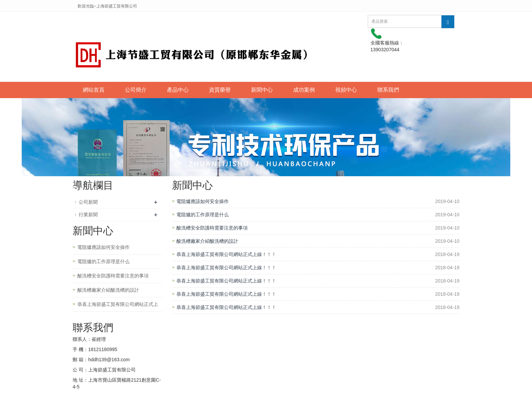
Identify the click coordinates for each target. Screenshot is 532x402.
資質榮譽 (220, 90)
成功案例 (304, 90)
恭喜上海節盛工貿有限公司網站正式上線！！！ (226, 254)
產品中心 (178, 90)
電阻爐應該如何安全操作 (203, 201)
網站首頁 (94, 90)
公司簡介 (136, 90)
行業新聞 (88, 215)
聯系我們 (388, 90)
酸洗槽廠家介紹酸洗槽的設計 (207, 241)
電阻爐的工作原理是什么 (203, 215)
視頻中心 (346, 90)
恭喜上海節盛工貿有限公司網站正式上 (118, 304)
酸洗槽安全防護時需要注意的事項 (212, 228)
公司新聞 (88, 202)
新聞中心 (262, 90)
